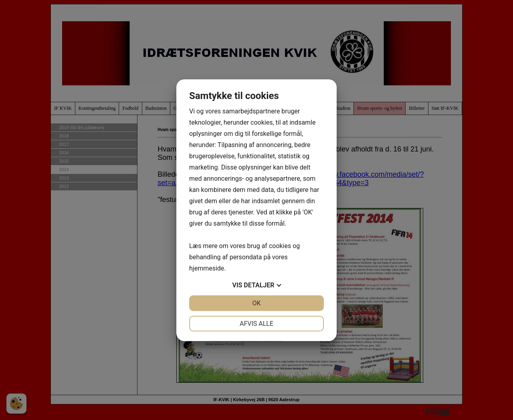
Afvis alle (256, 324)
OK (256, 303)
